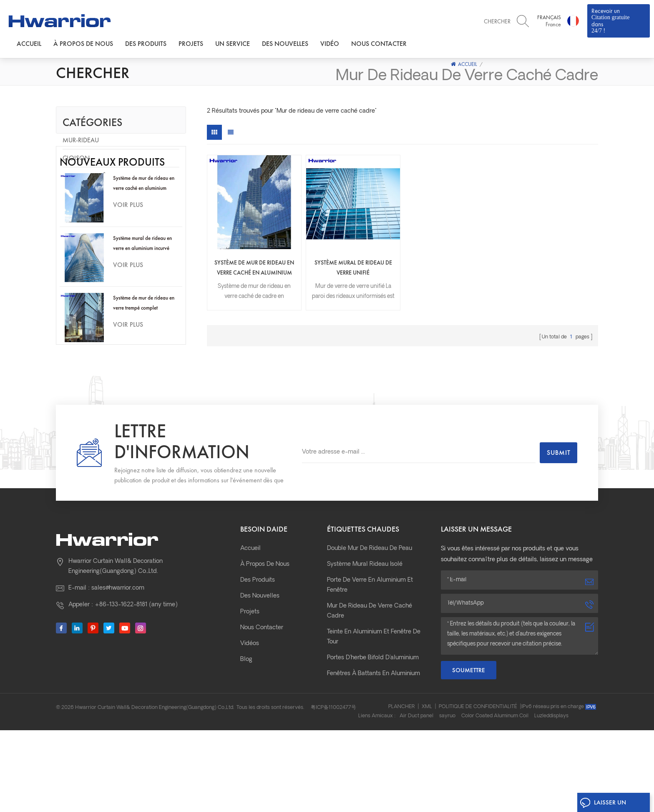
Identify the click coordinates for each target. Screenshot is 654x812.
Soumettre (469, 731)
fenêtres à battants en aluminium (374, 734)
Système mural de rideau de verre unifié (353, 267)
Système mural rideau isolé (365, 625)
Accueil (29, 44)
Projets (191, 44)
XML (427, 789)
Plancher (402, 789)
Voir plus (128, 261)
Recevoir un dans (619, 20)
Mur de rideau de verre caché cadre (370, 672)
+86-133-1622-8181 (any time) (136, 665)
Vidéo (330, 44)
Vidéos (250, 704)
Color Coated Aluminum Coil (495, 798)
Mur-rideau (81, 140)
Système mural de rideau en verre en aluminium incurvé (142, 299)
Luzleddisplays (551, 798)
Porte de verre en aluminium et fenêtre (370, 646)
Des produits (146, 44)
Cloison (76, 158)
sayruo (447, 798)
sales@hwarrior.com (118, 649)
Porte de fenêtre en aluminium (112, 176)
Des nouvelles (285, 44)
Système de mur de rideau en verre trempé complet (144, 359)
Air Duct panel (416, 798)
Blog (246, 720)
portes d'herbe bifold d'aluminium (373, 718)
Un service (233, 44)
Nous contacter (379, 44)
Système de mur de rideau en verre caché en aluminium (144, 239)
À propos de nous (83, 44)
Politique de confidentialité (478, 789)
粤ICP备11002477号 (333, 789)
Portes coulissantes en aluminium (374, 750)
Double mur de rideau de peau (370, 609)
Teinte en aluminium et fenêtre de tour (374, 697)
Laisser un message (603, 804)
